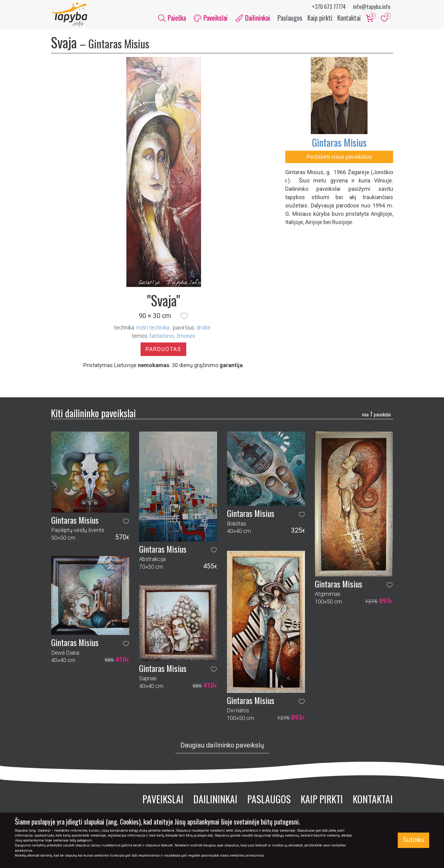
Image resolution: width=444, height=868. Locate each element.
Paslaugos (290, 18)
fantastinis (162, 336)
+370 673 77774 (329, 6)
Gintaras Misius (339, 143)
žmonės (186, 336)
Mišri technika (153, 328)
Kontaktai (349, 18)
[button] (184, 317)
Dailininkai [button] (253, 18)
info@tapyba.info (372, 6)
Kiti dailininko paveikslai (93, 414)
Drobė (203, 328)
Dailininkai (215, 800)
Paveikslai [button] (211, 18)
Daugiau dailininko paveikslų (222, 746)
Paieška (172, 18)
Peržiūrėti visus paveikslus (339, 157)
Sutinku (413, 840)
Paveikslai (163, 800)
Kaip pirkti (320, 18)
